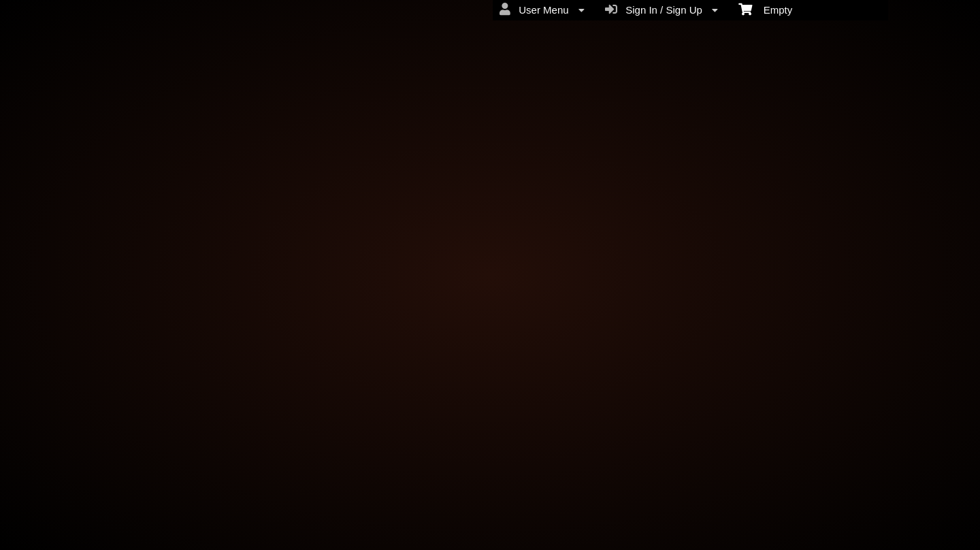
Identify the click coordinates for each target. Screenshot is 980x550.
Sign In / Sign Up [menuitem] (661, 10)
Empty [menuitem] (765, 9)
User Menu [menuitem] (542, 10)
